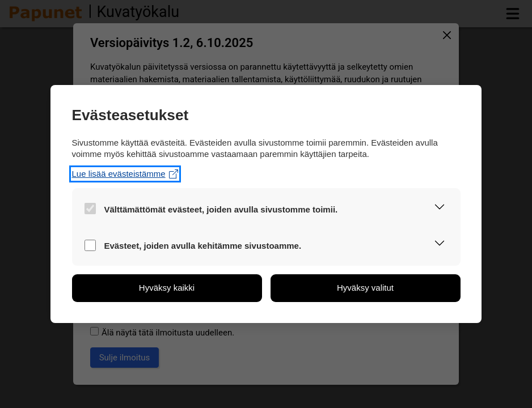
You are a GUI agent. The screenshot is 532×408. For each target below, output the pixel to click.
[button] (440, 209)
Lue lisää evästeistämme (125, 174)
